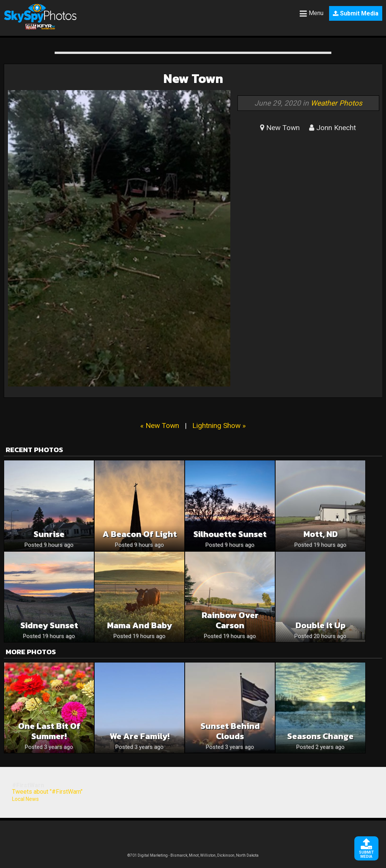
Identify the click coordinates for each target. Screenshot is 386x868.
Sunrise (49, 534)
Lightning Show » (219, 426)
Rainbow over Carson (230, 620)
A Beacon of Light (140, 534)
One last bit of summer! (49, 731)
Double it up (321, 625)
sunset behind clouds (230, 731)
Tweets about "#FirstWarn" (47, 792)
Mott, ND (321, 534)
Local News (25, 799)
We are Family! (140, 736)
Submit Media (356, 13)
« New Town (160, 426)
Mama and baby (139, 625)
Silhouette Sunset (230, 534)
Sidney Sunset (49, 625)
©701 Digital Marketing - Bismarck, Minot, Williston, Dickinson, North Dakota (193, 855)
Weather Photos (336, 103)
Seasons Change (320, 736)
